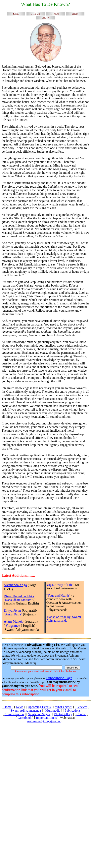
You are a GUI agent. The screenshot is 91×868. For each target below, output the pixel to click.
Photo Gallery (63, 714)
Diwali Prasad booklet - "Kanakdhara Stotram (19, 598)
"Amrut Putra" (13, 614)
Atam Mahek (13, 621)
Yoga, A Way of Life (60, 585)
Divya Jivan (13, 610)
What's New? (64, 707)
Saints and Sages (39, 714)
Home (7, 707)
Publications (73, 711)
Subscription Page (59, 678)
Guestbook (25, 718)
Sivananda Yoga (15, 585)
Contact (81, 714)
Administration (14, 714)
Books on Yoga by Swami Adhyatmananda (64, 619)
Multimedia (53, 711)
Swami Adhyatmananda (26, 711)
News (20, 707)
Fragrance (13, 626)
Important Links (46, 718)
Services (82, 707)
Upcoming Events (39, 707)
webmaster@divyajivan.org (45, 721)
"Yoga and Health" (59, 595)
